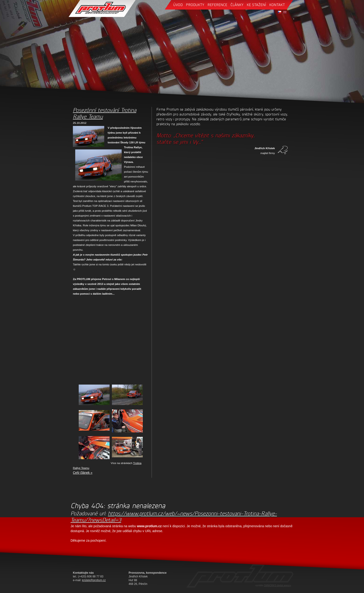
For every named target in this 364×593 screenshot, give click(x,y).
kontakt (277, 5)
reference (217, 5)
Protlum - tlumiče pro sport (102, 8)
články (237, 5)
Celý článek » (83, 473)
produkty (195, 5)
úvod (178, 5)
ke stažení (256, 5)
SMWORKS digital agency (278, 585)
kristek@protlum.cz (94, 580)
